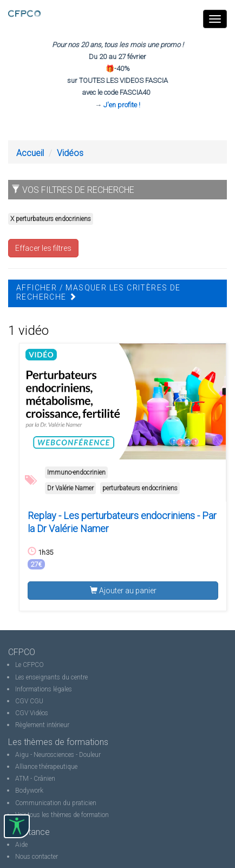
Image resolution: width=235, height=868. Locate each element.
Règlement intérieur (42, 725)
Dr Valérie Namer (70, 488)
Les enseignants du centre (51, 677)
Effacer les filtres (43, 248)
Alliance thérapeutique (46, 767)
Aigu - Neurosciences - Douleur (58, 755)
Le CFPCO (30, 665)
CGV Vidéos (32, 713)
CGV (22, 701)
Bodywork (29, 791)
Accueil (30, 153)
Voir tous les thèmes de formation (62, 815)
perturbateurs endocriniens (140, 488)
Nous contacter (37, 857)
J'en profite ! (122, 105)
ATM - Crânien (35, 779)
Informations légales (44, 689)
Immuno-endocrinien (76, 472)
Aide (21, 845)
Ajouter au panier (123, 591)
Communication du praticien (56, 803)
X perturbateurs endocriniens (51, 219)
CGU (37, 701)
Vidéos (70, 153)
